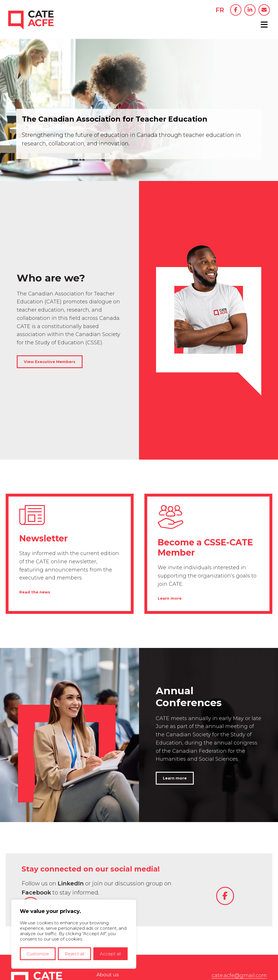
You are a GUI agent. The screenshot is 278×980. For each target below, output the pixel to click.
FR (217, 10)
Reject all (74, 954)
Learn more (170, 502)
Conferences (112, 891)
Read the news (36, 496)
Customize (38, 954)
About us (108, 881)
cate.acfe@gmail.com (237, 881)
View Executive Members (51, 314)
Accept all (110, 954)
